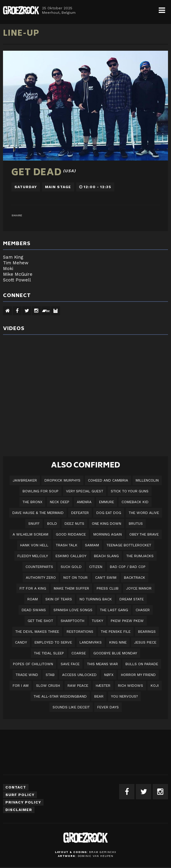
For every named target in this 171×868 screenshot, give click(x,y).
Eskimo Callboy (71, 556)
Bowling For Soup (40, 491)
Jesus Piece (145, 642)
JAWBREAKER (25, 480)
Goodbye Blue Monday (115, 653)
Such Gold (71, 567)
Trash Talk (67, 545)
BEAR (99, 696)
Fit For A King (33, 588)
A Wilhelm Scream (30, 534)
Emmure (106, 502)
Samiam (92, 545)
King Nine (118, 642)
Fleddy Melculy (33, 556)
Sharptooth (72, 621)
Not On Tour (75, 578)
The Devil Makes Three (37, 632)
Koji (155, 686)
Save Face (70, 664)
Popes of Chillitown (33, 664)
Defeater (80, 513)
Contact (16, 787)
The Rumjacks (140, 556)
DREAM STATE (132, 599)
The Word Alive (144, 513)
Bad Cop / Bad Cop (128, 567)
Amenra (84, 502)
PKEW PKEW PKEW (127, 621)
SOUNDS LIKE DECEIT (71, 707)
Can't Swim (106, 578)
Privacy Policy (23, 802)
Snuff (34, 524)
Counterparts (39, 567)
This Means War (102, 664)
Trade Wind (27, 675)
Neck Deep (60, 502)
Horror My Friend (138, 675)
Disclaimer (19, 810)
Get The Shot (40, 621)
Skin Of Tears (59, 599)
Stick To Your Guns (130, 491)
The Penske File (116, 632)
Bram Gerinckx (103, 852)
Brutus (136, 524)
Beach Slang (106, 556)
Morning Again (108, 534)
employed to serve (53, 642)
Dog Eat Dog (109, 513)
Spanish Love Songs (73, 610)
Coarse (79, 653)
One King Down (106, 524)
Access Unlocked (79, 675)
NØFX (109, 675)
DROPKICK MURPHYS (62, 480)
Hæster (103, 686)
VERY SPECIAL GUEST (85, 491)
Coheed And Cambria (108, 480)
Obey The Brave (144, 534)
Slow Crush (48, 686)
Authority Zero (41, 578)
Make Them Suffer (71, 588)
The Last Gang (114, 610)
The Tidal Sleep (49, 653)
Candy (21, 642)
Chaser (143, 610)
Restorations (80, 632)
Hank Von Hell (34, 545)
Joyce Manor (139, 588)
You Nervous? (124, 696)
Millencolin (147, 480)
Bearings (147, 632)
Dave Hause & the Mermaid (38, 513)
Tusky (97, 621)
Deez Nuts (74, 524)
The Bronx (32, 502)
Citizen (96, 567)
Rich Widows (130, 686)
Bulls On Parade (142, 664)
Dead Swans (34, 610)
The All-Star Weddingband (60, 696)
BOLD (52, 524)
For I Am (21, 686)
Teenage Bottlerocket (129, 545)
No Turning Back (96, 599)
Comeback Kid (135, 502)
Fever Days (108, 707)
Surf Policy (20, 795)
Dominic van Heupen (96, 856)
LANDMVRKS (91, 642)
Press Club (108, 588)
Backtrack (135, 578)
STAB (50, 675)
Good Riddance (71, 534)
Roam (33, 599)
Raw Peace (78, 686)
